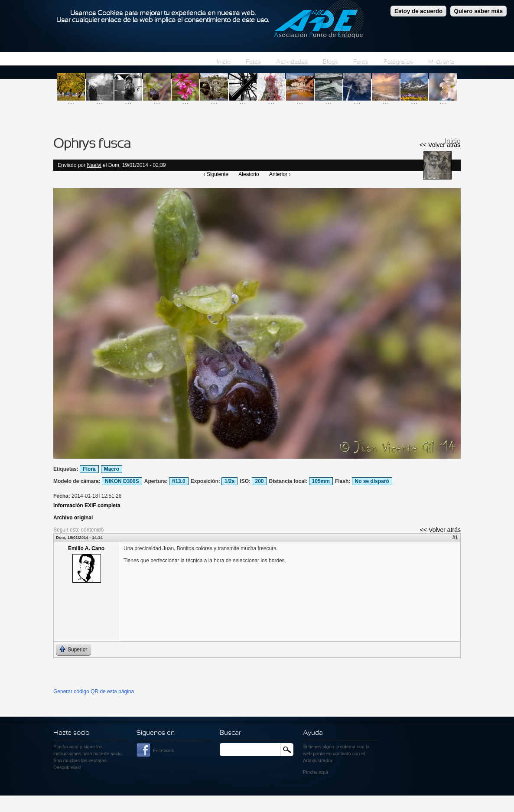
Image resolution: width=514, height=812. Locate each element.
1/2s (229, 481)
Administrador (318, 760)
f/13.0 (179, 481)
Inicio (224, 62)
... (71, 101)
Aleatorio (249, 174)
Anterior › (280, 174)
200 (259, 481)
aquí (324, 772)
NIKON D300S (122, 481)
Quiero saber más (479, 9)
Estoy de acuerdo (418, 9)
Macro (112, 469)
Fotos (253, 62)
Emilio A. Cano (86, 548)
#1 (455, 538)
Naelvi (94, 165)
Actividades (292, 62)
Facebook (163, 750)
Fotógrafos (398, 62)
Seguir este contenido (78, 530)
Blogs (330, 62)
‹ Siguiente (216, 174)
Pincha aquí (66, 747)
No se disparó (372, 481)
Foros (361, 62)
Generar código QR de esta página (94, 691)
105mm (321, 481)
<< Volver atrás (440, 145)
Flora (89, 469)
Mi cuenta (441, 62)
